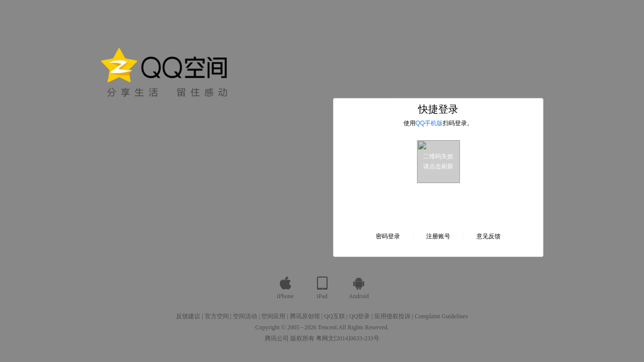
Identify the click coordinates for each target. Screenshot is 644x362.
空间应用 (273, 316)
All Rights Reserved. (364, 327)
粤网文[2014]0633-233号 (348, 338)
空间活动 (245, 316)
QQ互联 (334, 316)
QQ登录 (359, 316)
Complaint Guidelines (441, 316)
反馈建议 (188, 316)
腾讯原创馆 (305, 316)
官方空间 (217, 316)
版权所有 (302, 338)
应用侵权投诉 (392, 316)
